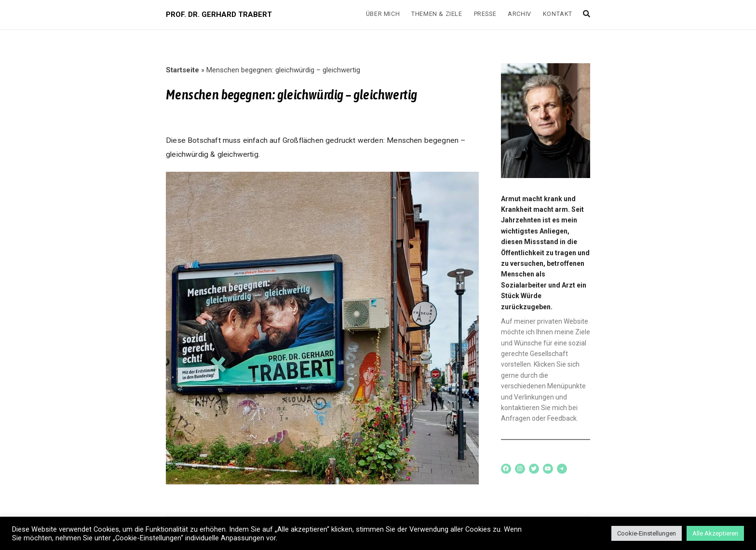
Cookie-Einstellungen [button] (647, 533)
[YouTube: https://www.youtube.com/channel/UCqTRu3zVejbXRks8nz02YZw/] (548, 469)
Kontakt (558, 14)
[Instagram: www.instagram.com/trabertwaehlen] (520, 469)
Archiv (520, 14)
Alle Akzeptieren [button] (715, 533)
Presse (485, 14)
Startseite (182, 70)
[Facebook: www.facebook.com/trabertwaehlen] (506, 469)
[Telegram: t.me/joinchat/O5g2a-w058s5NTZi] (562, 469)
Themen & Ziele (437, 14)
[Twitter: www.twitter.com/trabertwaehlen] (534, 469)
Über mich (383, 14)
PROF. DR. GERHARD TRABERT (219, 14)
